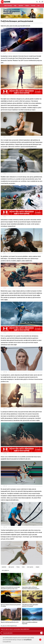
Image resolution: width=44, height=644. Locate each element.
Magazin (27, 6)
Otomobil (33, 6)
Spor (39, 6)
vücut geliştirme (5, 570)
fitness (18, 567)
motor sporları (30, 567)
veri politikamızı (28, 640)
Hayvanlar (21, 6)
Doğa (15, 6)
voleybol (37, 567)
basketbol (4, 567)
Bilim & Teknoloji (8, 6)
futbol (23, 567)
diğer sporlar (11, 567)
